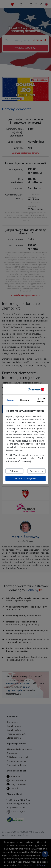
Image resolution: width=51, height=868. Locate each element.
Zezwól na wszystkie (26, 478)
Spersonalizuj (37, 471)
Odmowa (14, 471)
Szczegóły (25, 400)
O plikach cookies (41, 400)
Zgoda (10, 400)
